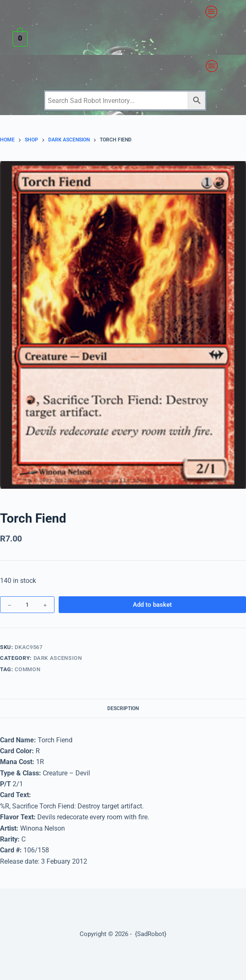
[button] (212, 12)
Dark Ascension (58, 658)
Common (27, 669)
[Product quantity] (27, 605)
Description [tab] (123, 708)
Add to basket (152, 605)
